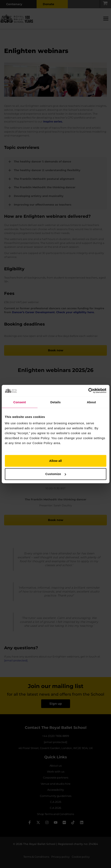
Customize (56, 474)
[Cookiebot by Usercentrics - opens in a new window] (88, 391)
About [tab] (91, 402)
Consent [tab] (20, 402)
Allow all (55, 461)
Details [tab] (56, 402)
